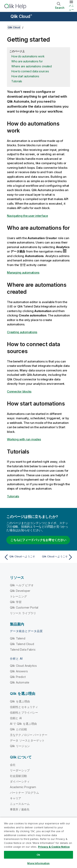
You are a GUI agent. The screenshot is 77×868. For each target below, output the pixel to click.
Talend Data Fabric (23, 650)
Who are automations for (27, 61)
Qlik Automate (20, 682)
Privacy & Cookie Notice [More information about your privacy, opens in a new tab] (54, 847)
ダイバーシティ (20, 781)
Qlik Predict (18, 677)
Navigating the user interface (27, 216)
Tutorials (17, 81)
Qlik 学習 (16, 602)
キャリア (16, 798)
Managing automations (23, 272)
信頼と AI (16, 718)
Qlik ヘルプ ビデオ (22, 585)
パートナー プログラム (24, 793)
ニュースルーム (20, 804)
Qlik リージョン (20, 746)
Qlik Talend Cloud (22, 644)
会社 (13, 765)
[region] (38, 843)
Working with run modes (24, 439)
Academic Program (23, 787)
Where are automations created (32, 66)
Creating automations (22, 332)
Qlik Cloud (21, 16)
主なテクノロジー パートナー (29, 735)
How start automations (25, 76)
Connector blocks (19, 391)
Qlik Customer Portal (24, 607)
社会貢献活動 (18, 776)
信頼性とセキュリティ (24, 707)
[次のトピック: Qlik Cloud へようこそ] (57, 557)
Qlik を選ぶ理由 (20, 701)
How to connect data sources (30, 71)
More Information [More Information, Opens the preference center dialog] (38, 863)
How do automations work (28, 56)
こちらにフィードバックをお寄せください (38, 540)
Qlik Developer (20, 591)
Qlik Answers (19, 671)
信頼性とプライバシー (24, 712)
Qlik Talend (18, 638)
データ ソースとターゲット (27, 740)
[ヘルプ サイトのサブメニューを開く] (6, 17)
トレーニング (18, 596)
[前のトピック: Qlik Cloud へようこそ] (20, 557)
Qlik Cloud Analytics (23, 666)
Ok (38, 855)
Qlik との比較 (19, 729)
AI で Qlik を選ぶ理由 (23, 724)
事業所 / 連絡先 (20, 809)
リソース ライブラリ (23, 613)
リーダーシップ (20, 770)
